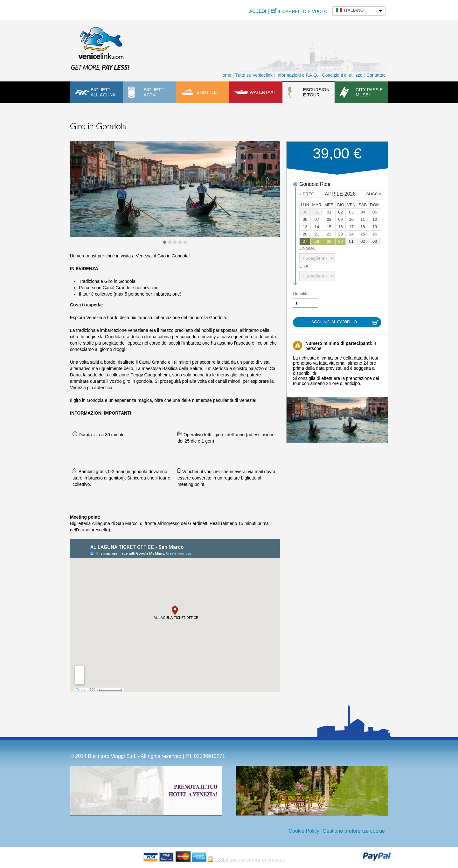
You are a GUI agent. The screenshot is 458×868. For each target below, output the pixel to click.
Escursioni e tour (317, 92)
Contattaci (376, 75)
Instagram (282, 831)
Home (225, 75)
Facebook (273, 831)
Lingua (307, 248)
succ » (374, 194)
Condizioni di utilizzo (342, 75)
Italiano (354, 10)
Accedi (258, 11)
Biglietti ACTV (154, 92)
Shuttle (207, 92)
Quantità (301, 294)
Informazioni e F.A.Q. (297, 75)
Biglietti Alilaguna (103, 92)
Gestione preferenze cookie (354, 831)
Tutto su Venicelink (254, 75)
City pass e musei (369, 92)
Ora (304, 266)
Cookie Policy (304, 831)
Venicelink (100, 47)
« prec (307, 194)
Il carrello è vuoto (303, 11)
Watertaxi (262, 92)
